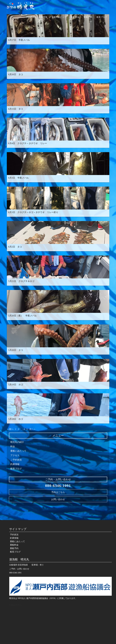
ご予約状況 (16, 460)
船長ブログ (102, 17)
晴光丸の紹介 (17, 442)
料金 (13, 446)
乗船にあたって (59, 17)
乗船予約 (88, 17)
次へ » (32, 429)
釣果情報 (43, 17)
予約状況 (30, 17)
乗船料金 (75, 17)
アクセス (15, 455)
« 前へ (10, 429)
